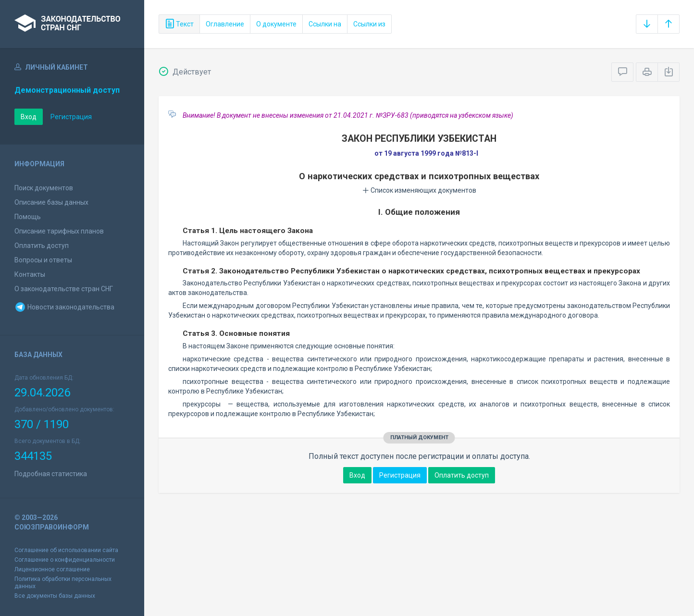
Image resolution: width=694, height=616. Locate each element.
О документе (276, 24)
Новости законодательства (64, 307)
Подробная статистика (51, 474)
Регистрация (71, 117)
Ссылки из (369, 24)
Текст (179, 24)
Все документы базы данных (55, 596)
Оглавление (225, 24)
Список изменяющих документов (419, 190)
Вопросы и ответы (43, 260)
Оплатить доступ (42, 246)
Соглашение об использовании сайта (66, 550)
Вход (29, 117)
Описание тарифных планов (59, 231)
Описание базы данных (51, 202)
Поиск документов (44, 188)
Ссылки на (325, 24)
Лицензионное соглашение (52, 569)
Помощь (28, 217)
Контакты (30, 274)
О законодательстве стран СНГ (64, 289)
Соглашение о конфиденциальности (65, 560)
